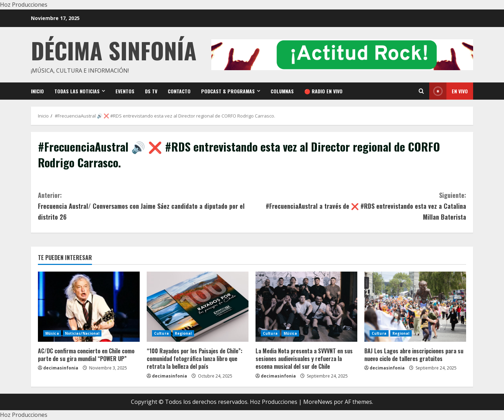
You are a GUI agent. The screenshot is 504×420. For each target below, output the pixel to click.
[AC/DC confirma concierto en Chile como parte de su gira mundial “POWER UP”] (89, 307)
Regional (183, 333)
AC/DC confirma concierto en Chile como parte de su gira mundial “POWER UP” (86, 355)
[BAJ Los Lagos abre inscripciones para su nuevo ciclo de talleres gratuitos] (415, 307)
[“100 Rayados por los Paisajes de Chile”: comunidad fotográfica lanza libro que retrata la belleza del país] (198, 307)
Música (52, 333)
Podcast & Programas (228, 91)
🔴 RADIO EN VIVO (323, 91)
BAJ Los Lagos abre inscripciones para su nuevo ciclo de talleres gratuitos (414, 355)
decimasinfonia (61, 368)
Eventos (125, 91)
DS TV (151, 91)
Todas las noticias (77, 91)
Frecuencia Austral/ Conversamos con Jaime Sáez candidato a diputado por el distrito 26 (145, 205)
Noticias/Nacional (82, 333)
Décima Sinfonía (114, 50)
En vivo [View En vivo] (449, 91)
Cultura (161, 333)
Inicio (37, 91)
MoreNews (318, 402)
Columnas (282, 91)
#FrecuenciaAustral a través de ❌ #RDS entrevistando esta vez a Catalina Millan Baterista (359, 205)
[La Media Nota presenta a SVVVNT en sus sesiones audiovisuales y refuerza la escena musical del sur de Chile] (306, 307)
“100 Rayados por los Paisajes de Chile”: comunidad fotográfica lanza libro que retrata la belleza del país (195, 359)
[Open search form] (421, 91)
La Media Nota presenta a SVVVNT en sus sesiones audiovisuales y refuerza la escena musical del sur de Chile (304, 359)
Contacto (179, 91)
